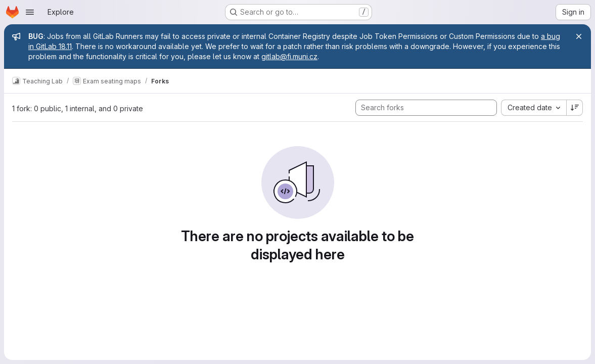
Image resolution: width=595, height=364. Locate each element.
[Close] (579, 36)
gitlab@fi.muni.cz (289, 56)
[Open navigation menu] (30, 12)
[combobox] (534, 108)
